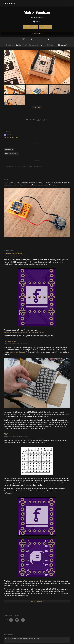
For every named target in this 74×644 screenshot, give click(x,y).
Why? (6, 434)
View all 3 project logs (37, 601)
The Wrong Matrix (10, 341)
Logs (43, 45)
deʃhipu (37, 22)
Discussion (62, 45)
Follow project (30, 27)
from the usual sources (18, 352)
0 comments (24, 256)
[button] (69, 3)
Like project (45, 27)
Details (18, 45)
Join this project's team (11, 137)
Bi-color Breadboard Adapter (13, 253)
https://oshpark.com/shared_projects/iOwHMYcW (28, 332)
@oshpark (7, 332)
